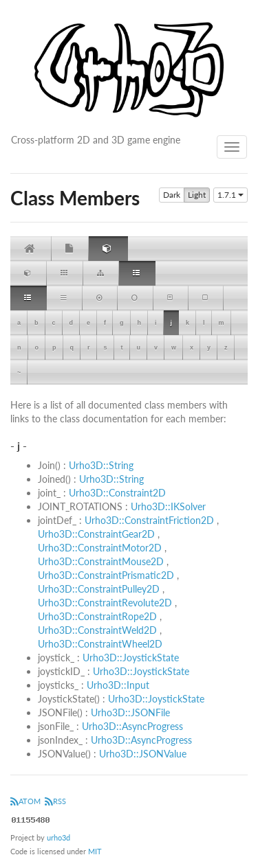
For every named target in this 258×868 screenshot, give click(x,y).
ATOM (25, 801)
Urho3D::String (101, 465)
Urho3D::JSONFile (130, 712)
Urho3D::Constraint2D (117, 493)
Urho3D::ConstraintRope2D (97, 616)
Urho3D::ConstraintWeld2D (97, 630)
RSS (55, 801)
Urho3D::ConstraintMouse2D (101, 561)
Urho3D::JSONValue (143, 754)
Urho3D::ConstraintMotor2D (100, 548)
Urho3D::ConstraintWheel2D (100, 644)
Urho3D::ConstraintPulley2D (99, 589)
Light (197, 195)
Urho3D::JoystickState (131, 658)
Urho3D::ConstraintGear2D (96, 534)
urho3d (58, 837)
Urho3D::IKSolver (168, 506)
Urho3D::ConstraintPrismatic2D (106, 575)
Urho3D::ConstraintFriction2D (149, 520)
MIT (95, 851)
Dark (172, 195)
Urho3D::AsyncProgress (132, 726)
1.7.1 (230, 195)
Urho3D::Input (118, 685)
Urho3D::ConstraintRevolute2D (105, 603)
